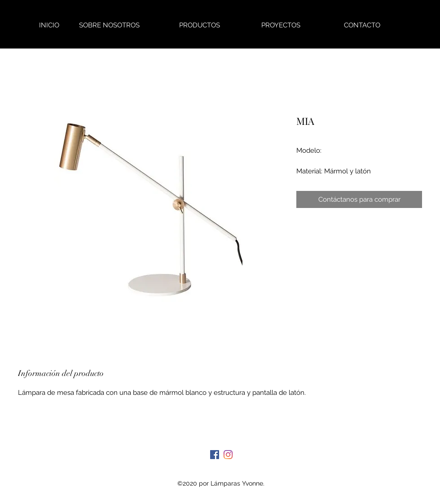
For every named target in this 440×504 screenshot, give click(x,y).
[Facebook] (215, 455)
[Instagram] (228, 455)
